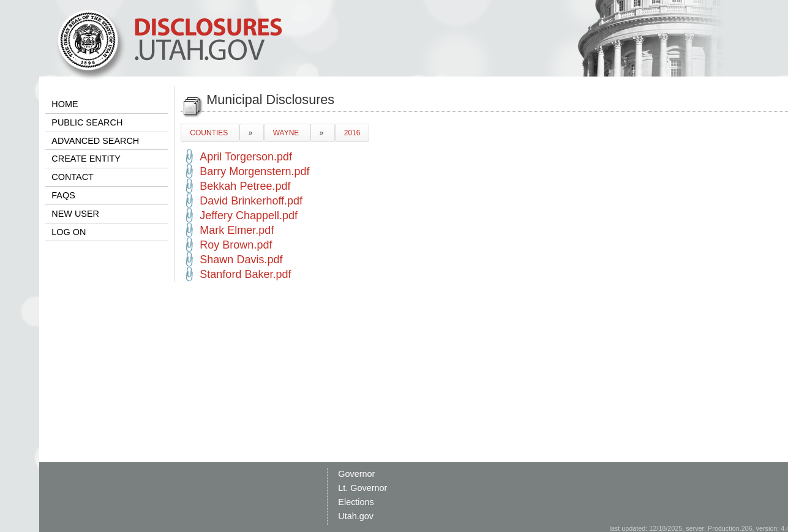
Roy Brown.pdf (236, 245)
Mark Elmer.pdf (237, 230)
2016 (352, 133)
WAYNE (287, 133)
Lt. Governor (362, 488)
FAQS (63, 195)
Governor (356, 474)
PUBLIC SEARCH (87, 122)
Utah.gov (356, 516)
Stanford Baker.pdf (245, 274)
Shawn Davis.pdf (241, 260)
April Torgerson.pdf (246, 157)
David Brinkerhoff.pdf (251, 201)
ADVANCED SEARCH (95, 141)
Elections (356, 502)
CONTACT (72, 177)
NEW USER (75, 214)
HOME (65, 104)
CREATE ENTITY (86, 159)
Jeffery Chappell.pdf (249, 215)
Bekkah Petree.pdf (245, 186)
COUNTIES (210, 133)
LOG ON (69, 232)
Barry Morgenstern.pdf (254, 171)
